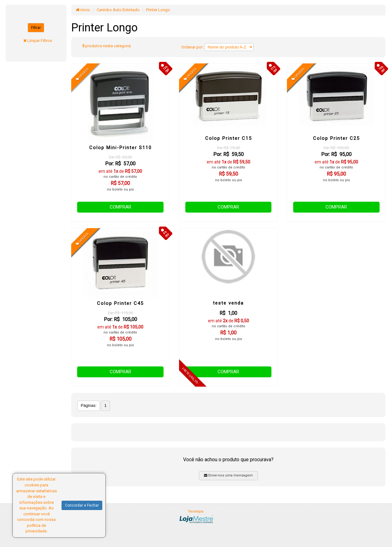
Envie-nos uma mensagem (228, 475)
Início (83, 10)
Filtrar (36, 28)
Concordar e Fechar (82, 505)
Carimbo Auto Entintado (118, 10)
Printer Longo (158, 10)
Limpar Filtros (40, 41)
